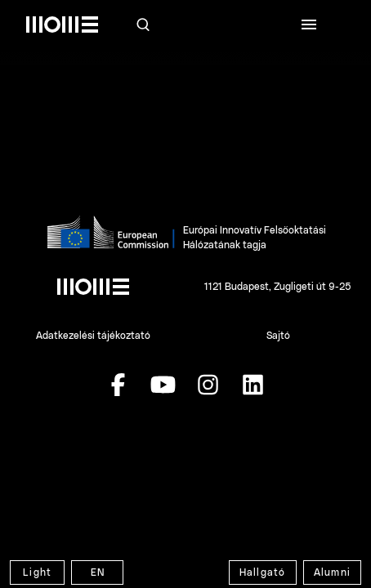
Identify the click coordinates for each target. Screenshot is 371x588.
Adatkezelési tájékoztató (93, 336)
